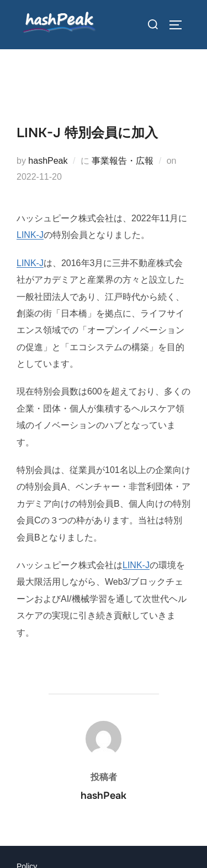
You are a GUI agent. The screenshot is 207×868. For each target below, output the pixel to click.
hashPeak (48, 161)
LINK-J (30, 235)
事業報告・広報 (123, 161)
